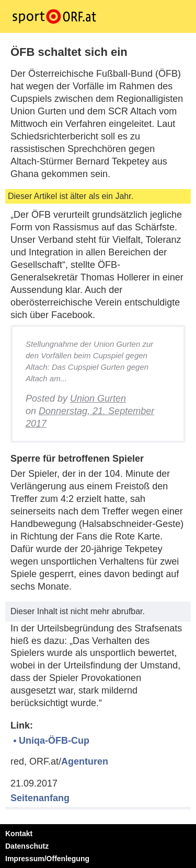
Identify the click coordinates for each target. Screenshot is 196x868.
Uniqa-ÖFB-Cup (54, 741)
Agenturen (85, 761)
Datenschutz (27, 846)
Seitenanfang (40, 798)
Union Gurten (98, 398)
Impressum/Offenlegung (47, 859)
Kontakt (19, 834)
